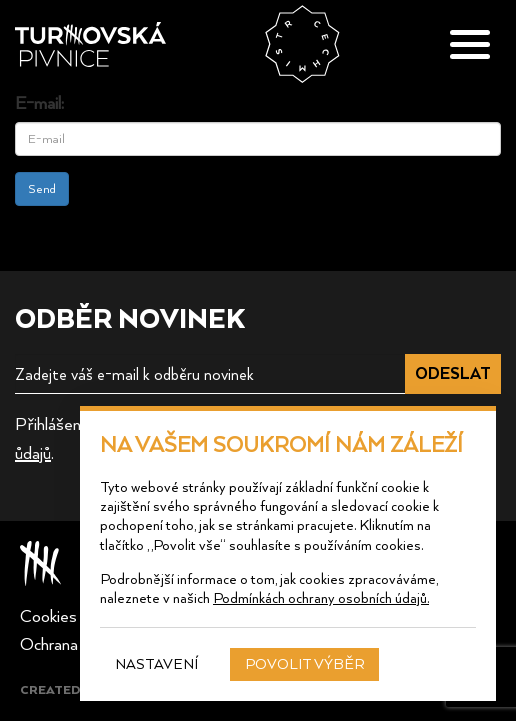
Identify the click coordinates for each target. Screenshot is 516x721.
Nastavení (157, 663)
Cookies (48, 615)
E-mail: (39, 102)
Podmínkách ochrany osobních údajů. (321, 597)
